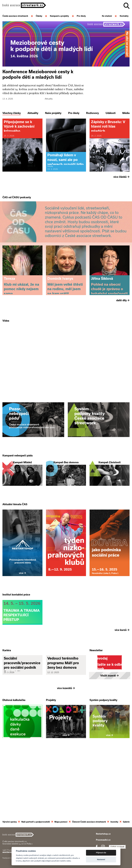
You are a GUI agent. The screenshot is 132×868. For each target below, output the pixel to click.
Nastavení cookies (10, 861)
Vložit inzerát (110, 740)
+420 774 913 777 (9, 853)
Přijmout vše (101, 853)
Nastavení (101, 859)
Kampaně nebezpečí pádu (18, 488)
